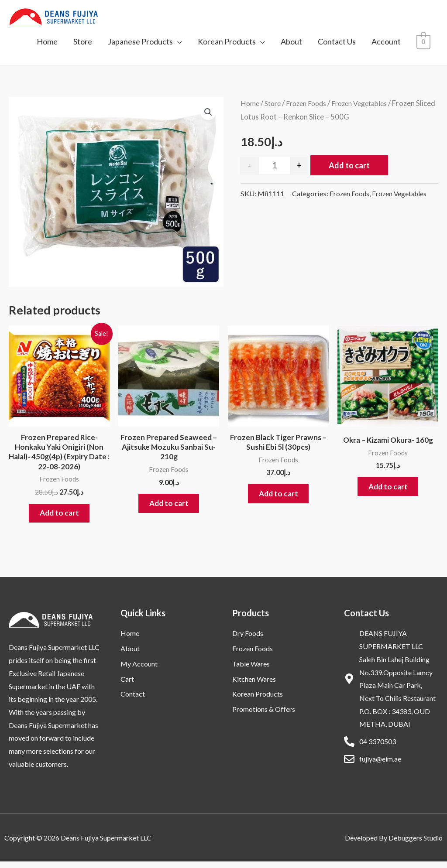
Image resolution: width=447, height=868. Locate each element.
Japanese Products (140, 41)
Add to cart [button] (59, 517)
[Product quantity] (274, 166)
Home (47, 41)
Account (386, 41)
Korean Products (227, 41)
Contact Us (337, 41)
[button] (208, 113)
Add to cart (349, 165)
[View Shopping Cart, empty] (424, 41)
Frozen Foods (311, 103)
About (291, 41)
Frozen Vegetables (368, 103)
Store (83, 41)
